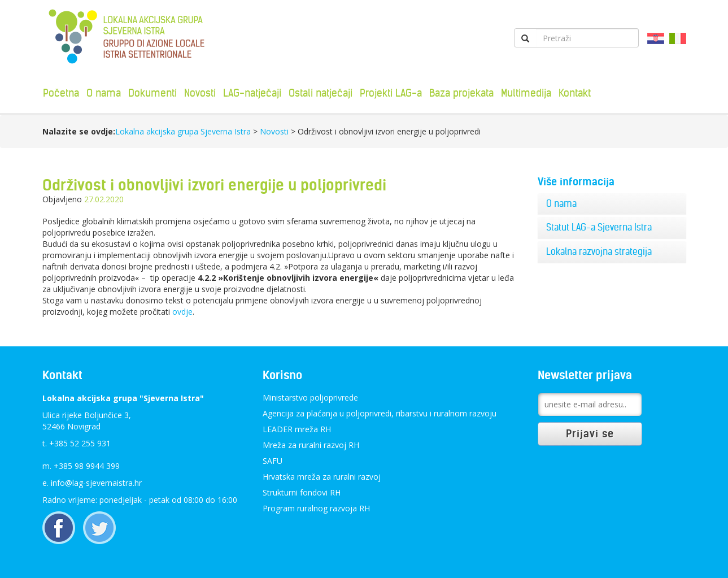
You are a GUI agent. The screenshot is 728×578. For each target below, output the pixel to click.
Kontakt (575, 93)
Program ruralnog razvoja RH (316, 508)
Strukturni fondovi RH (302, 492)
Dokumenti (152, 93)
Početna (61, 93)
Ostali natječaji (321, 93)
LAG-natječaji (252, 93)
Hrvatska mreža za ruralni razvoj (322, 477)
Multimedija (526, 93)
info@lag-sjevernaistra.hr (96, 483)
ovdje (182, 312)
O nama (104, 93)
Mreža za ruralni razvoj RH (311, 445)
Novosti (200, 93)
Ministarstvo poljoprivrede (310, 397)
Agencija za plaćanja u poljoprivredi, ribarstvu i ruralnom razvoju (380, 413)
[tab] (612, 204)
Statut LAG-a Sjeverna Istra (599, 227)
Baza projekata (461, 93)
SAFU (273, 461)
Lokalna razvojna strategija (599, 251)
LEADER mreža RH (297, 429)
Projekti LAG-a (391, 93)
